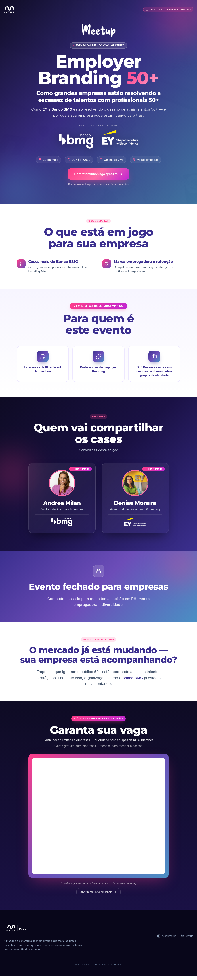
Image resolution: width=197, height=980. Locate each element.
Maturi (187, 940)
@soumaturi (167, 940)
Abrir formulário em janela (99, 896)
